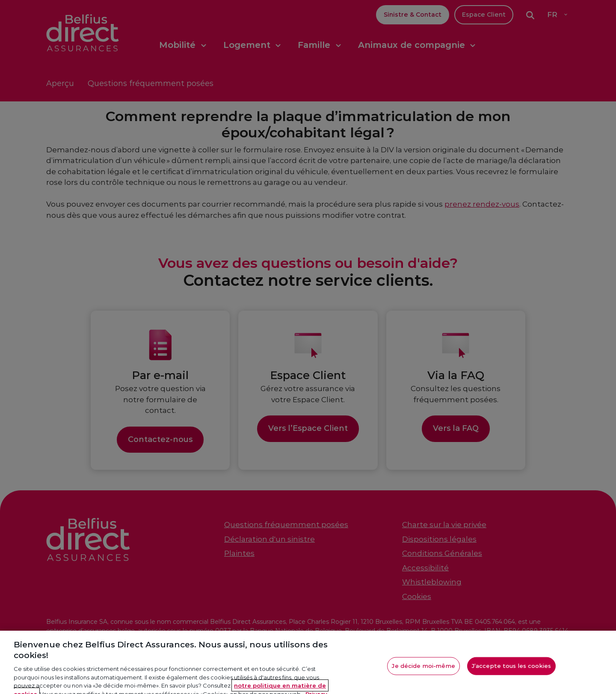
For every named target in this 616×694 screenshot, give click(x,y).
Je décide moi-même (423, 671)
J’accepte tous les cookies (511, 671)
